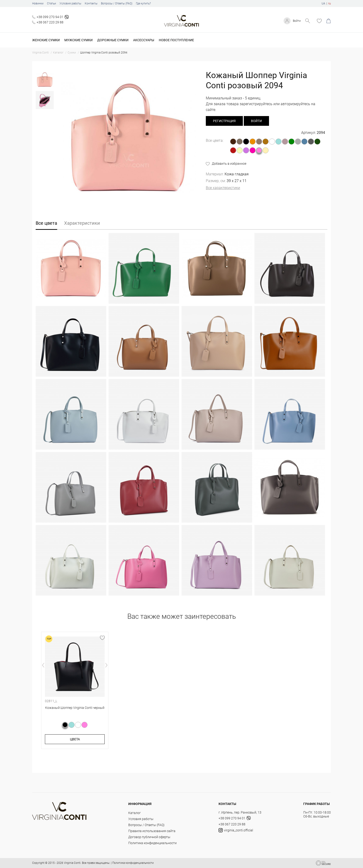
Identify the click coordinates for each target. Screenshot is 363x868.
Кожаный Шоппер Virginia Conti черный (75, 707)
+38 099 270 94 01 (50, 17)
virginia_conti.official (236, 830)
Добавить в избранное (229, 164)
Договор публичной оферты (149, 837)
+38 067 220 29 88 (50, 22)
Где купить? (143, 3)
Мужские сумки (78, 40)
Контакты (91, 3)
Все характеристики (223, 188)
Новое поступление (176, 40)
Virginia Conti (72, 863)
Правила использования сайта (152, 831)
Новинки (38, 3)
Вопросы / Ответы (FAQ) (117, 3)
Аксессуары (144, 40)
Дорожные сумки (113, 40)
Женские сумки (46, 40)
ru (330, 3)
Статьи (52, 3)
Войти (296, 21)
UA (323, 3)
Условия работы (70, 3)
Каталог (135, 813)
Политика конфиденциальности (152, 843)
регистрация (224, 121)
